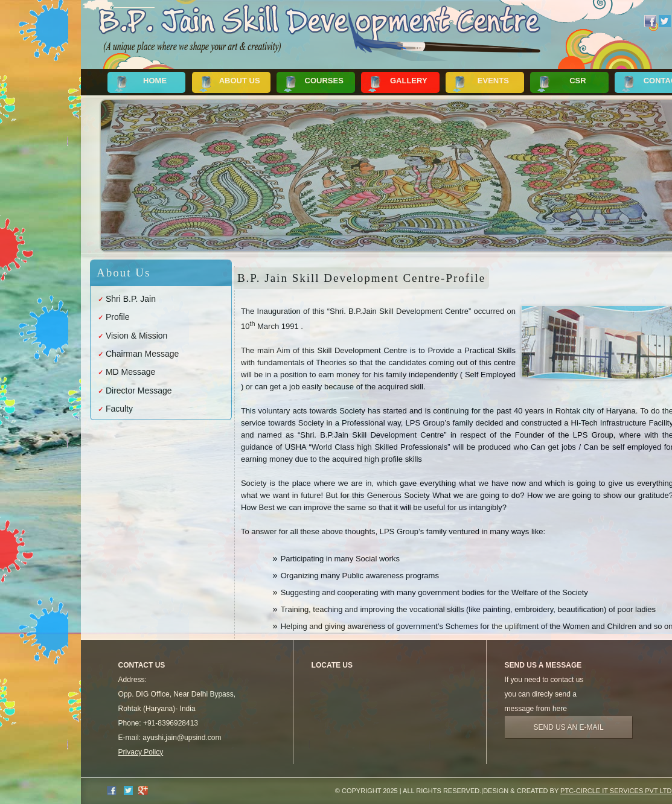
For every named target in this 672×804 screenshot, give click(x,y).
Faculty (119, 409)
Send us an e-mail (569, 727)
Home (155, 81)
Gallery (409, 81)
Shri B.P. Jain (131, 299)
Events (493, 81)
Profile (118, 317)
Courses (324, 81)
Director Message (139, 391)
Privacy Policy (141, 752)
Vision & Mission (136, 336)
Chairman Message (142, 354)
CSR (578, 81)
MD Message (130, 372)
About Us (240, 81)
